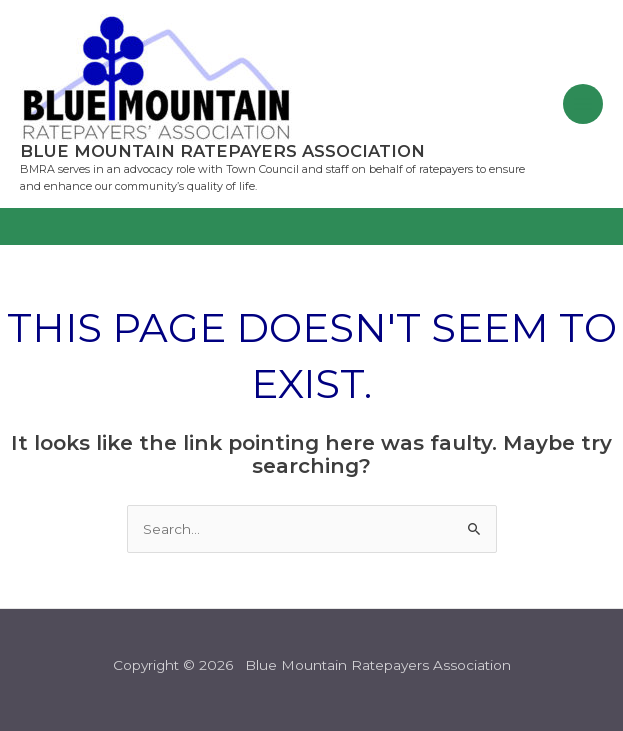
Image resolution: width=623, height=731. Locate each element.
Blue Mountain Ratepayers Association (222, 151)
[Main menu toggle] (583, 104)
